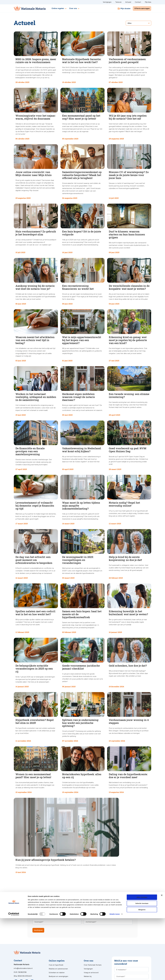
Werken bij (88, 948)
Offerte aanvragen (142, 8)
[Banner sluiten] (162, 957)
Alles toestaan (142, 959)
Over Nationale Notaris (93, 936)
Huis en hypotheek (56, 936)
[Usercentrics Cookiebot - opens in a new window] (14, 976)
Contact (138, 2)
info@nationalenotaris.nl (23, 940)
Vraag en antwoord (91, 944)
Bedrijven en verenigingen (58, 948)
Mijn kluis (148, 2)
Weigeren (142, 971)
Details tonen (115, 976)
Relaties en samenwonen (58, 940)
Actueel (128, 2)
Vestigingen (107, 2)
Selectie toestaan (142, 965)
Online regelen (59, 9)
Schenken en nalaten (57, 944)
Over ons (74, 9)
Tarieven (118, 2)
